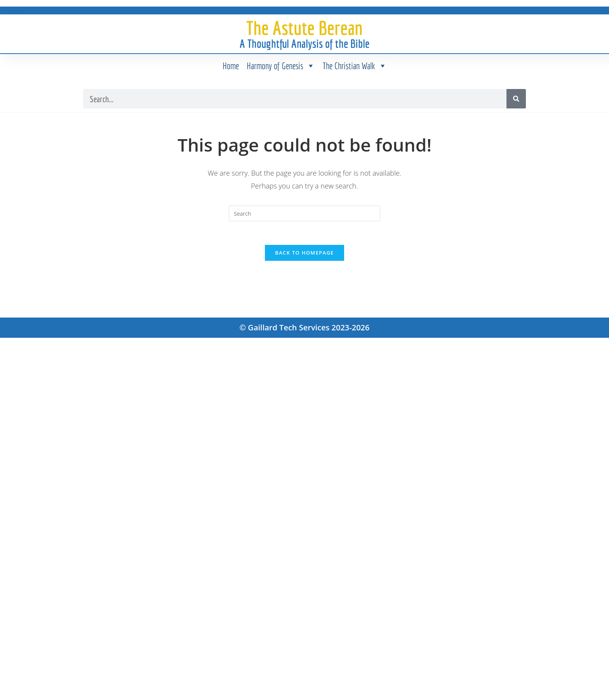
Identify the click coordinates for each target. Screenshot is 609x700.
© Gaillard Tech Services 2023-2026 (305, 327)
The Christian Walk (355, 66)
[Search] (516, 99)
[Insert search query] (304, 213)
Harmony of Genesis (281, 66)
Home (231, 66)
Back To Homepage (304, 253)
